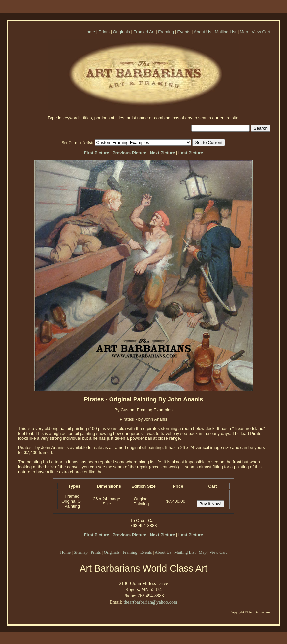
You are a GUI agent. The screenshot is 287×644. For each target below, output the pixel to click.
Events (184, 32)
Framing (166, 32)
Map (244, 32)
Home (89, 32)
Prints (104, 32)
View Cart (261, 32)
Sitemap (81, 552)
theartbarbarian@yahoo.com (150, 602)
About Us (202, 32)
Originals (121, 32)
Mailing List (225, 32)
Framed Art (144, 32)
